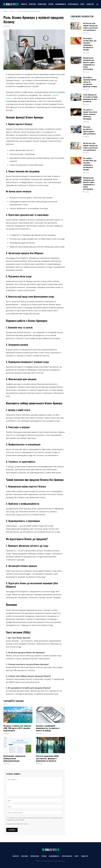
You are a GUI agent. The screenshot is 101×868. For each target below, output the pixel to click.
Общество (90, 4)
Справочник (42, 4)
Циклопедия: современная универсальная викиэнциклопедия (14, 758)
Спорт (83, 4)
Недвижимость (61, 4)
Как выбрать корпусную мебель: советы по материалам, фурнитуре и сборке (90, 82)
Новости (24, 4)
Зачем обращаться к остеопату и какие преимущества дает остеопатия (90, 98)
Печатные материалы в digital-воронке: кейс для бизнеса (89, 130)
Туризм (51, 4)
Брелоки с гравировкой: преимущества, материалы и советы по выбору (48, 728)
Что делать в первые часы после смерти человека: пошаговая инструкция (90, 114)
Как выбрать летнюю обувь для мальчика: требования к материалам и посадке (90, 44)
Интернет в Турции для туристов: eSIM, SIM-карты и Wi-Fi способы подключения (17, 728)
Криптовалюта (73, 4)
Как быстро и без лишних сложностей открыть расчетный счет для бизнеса (90, 27)
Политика (32, 4)
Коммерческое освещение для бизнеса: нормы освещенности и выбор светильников (89, 64)
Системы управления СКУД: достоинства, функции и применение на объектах (48, 758)
